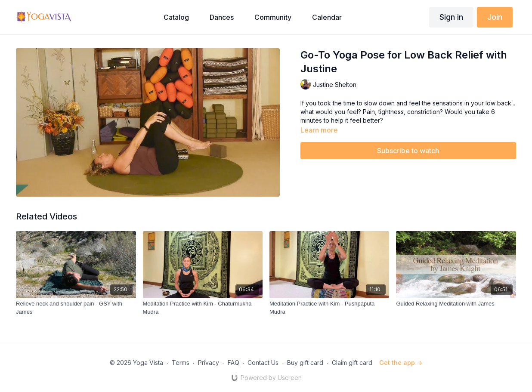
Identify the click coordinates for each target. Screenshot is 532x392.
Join (495, 17)
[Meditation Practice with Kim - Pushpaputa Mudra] (329, 308)
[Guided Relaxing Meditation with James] (456, 304)
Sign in (451, 17)
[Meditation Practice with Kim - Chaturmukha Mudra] (203, 308)
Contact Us (263, 363)
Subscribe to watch (408, 151)
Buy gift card (305, 363)
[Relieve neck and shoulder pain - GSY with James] (76, 308)
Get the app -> (401, 363)
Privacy (209, 363)
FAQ (234, 363)
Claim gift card (352, 363)
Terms (181, 363)
